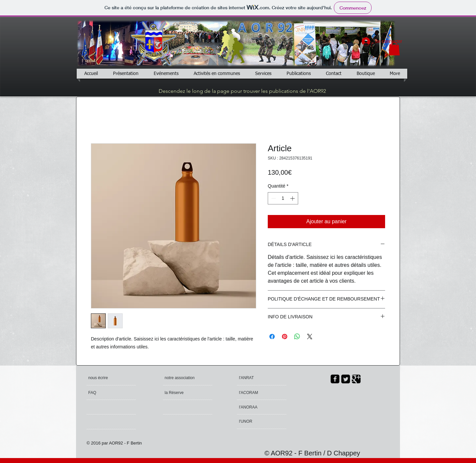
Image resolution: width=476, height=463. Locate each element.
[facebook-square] (335, 379)
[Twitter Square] (346, 379)
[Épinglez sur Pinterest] (285, 337)
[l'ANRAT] (255, 378)
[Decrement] (273, 198)
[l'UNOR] (257, 421)
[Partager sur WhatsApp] (297, 337)
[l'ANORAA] (257, 407)
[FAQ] (107, 393)
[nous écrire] (114, 378)
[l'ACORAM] (264, 393)
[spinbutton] (283, 198)
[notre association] (180, 378)
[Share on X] (310, 337)
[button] (394, 49)
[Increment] (293, 198)
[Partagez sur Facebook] (272, 337)
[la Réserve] (184, 393)
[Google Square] (356, 379)
